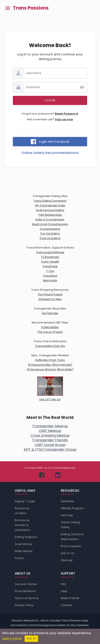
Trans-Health (50, 262)
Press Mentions (25, 591)
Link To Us (67, 553)
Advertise (67, 501)
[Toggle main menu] (8, 8)
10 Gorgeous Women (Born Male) (50, 369)
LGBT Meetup (50, 431)
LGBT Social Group (50, 445)
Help (64, 591)
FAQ (63, 584)
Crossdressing (50, 229)
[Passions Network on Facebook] (42, 475)
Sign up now (64, 119)
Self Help (67, 515)
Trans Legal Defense (50, 252)
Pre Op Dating (50, 234)
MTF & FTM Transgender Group (50, 449)
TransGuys (50, 276)
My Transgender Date (50, 205)
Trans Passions (31, 8)
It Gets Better (50, 327)
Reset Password (66, 114)
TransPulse (50, 266)
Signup (20, 501)
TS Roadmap (50, 257)
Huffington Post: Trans (50, 360)
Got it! (31, 639)
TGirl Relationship (50, 215)
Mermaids (50, 280)
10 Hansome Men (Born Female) (50, 365)
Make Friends (70, 598)
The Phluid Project (50, 294)
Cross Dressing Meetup (50, 435)
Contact (66, 605)
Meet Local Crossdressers (50, 224)
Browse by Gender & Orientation (23, 525)
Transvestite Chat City (50, 346)
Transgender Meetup (50, 426)
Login (31, 501)
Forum (19, 558)
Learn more (12, 638)
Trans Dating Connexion (50, 201)
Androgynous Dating (50, 210)
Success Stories (26, 584)
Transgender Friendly (50, 440)
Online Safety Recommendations (50, 153)
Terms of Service (27, 598)
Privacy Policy (24, 605)
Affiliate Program (72, 508)
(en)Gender (50, 313)
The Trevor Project (50, 332)
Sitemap (67, 560)
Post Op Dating (50, 238)
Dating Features (26, 537)
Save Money (23, 544)
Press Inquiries (71, 546)
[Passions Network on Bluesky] (58, 475)
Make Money (24, 551)
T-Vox (50, 271)
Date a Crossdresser (50, 219)
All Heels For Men (50, 299)
